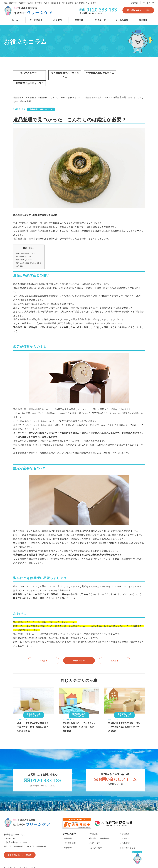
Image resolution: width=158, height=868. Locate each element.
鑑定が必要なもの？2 (24, 254)
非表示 (32, 243)
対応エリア (101, 20)
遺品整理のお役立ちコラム (129, 75)
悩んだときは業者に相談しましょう (30, 258)
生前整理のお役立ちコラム (96, 75)
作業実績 (79, 20)
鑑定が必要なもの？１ (24, 251)
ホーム (15, 20)
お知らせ (126, 834)
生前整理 (68, 843)
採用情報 (143, 20)
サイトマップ (149, 3)
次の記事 (114, 655)
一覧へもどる (79, 655)
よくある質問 (122, 20)
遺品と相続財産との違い (25, 248)
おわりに (19, 261)
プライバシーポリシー (29, 863)
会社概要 (134, 3)
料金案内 (58, 20)
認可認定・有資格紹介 (100, 834)
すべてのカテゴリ (29, 73)
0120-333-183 (46, 776)
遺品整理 (68, 834)
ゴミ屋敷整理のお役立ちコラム (62, 75)
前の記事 (43, 655)
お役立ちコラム (129, 843)
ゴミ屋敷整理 (70, 839)
